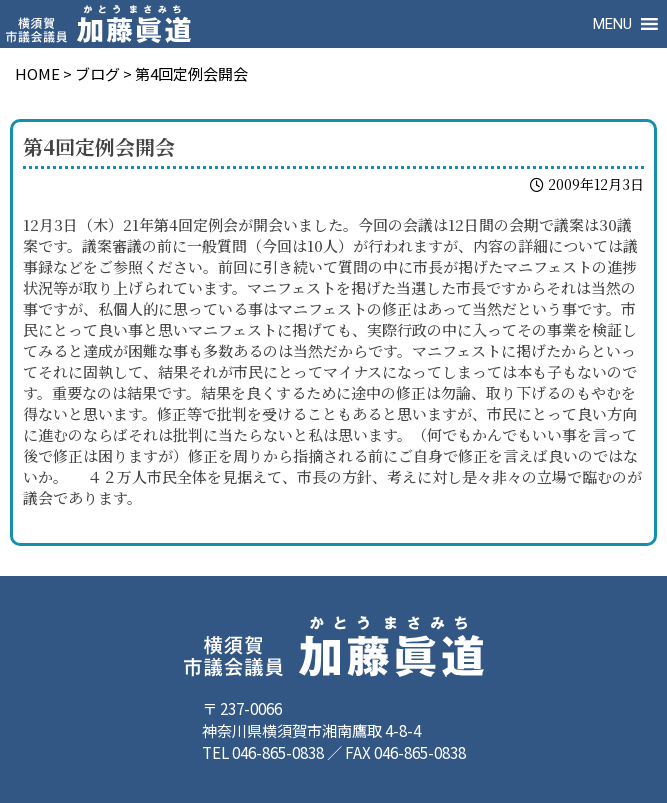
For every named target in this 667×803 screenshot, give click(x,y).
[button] (612, 24)
